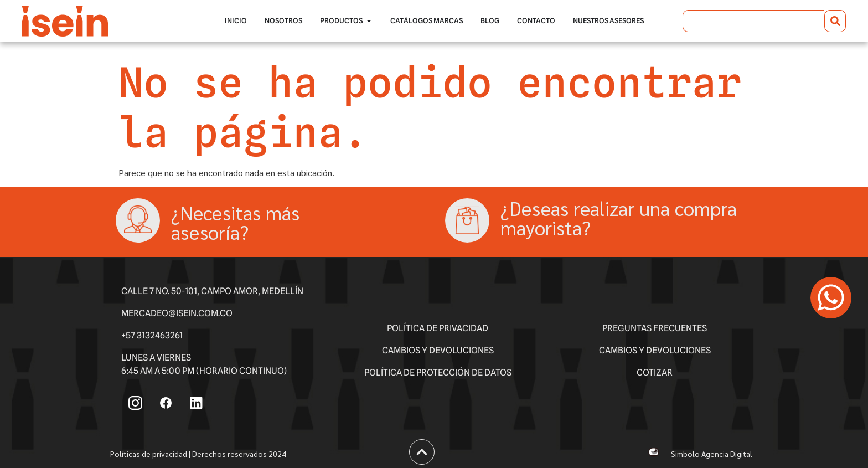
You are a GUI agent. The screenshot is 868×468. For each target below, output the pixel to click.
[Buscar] (835, 21)
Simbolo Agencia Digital (712, 454)
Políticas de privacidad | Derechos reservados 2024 (198, 454)
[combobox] (753, 21)
